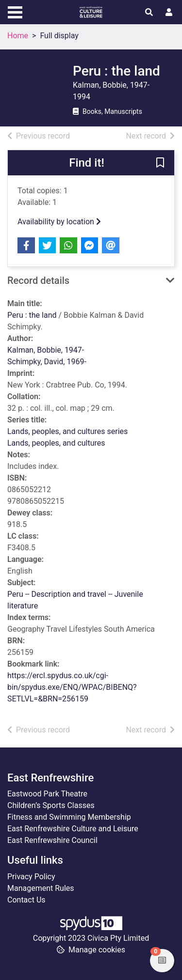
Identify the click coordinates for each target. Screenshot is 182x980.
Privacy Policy (31, 877)
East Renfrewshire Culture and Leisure (73, 829)
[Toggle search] (149, 13)
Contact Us (26, 900)
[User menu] (169, 13)
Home (18, 36)
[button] (160, 163)
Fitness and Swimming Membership (69, 817)
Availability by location (59, 222)
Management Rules (41, 888)
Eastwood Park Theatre (47, 794)
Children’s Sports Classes (51, 805)
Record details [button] (38, 280)
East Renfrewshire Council (52, 840)
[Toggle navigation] (15, 11)
